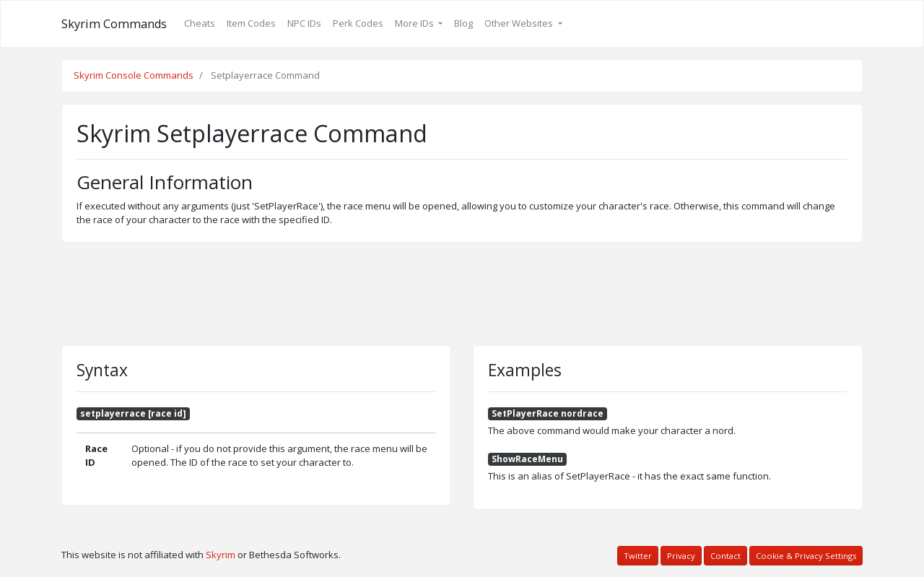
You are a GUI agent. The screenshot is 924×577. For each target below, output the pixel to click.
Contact (725, 556)
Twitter (638, 556)
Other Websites (520, 23)
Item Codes (251, 23)
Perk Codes (358, 23)
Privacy (681, 556)
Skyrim (221, 555)
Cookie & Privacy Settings (806, 556)
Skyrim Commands (114, 24)
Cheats (200, 23)
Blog (463, 23)
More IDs (415, 23)
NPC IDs (304, 23)
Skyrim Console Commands (134, 75)
